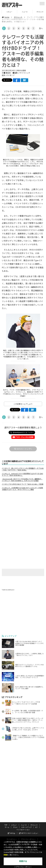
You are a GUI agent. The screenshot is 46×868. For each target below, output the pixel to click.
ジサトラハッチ (24, 73)
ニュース (38, 12)
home (6, 17)
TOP (8, 12)
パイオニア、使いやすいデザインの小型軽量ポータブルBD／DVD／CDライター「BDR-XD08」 (23, 469)
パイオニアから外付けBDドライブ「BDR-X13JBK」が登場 (23, 484)
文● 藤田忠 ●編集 (10, 73)
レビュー (23, 12)
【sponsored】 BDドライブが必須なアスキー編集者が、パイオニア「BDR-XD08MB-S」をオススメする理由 (22, 480)
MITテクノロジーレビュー (29, 833)
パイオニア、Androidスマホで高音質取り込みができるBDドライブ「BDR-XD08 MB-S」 (22, 474)
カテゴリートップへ (23, 449)
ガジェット (18, 17)
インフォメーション (23, 830)
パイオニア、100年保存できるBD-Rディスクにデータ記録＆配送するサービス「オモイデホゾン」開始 (22, 489)
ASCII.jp (11, 833)
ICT (36, 827)
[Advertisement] (23, 513)
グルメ (15, 827)
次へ (41, 28)
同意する (23, 861)
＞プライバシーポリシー (23, 867)
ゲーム (7, 827)
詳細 (5, 855)
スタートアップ (26, 827)
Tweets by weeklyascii (8, 590)
